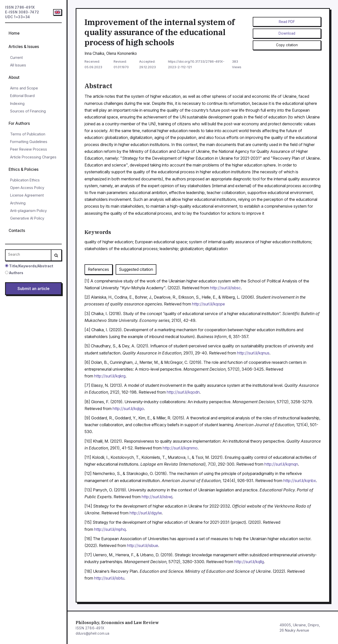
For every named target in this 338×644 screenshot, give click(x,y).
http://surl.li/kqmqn (281, 464)
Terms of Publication (28, 134)
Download (287, 33)
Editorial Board (22, 96)
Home (14, 33)
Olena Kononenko (122, 53)
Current (16, 57)
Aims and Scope (24, 88)
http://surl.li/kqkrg (110, 376)
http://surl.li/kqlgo (128, 409)
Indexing (17, 103)
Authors (14, 273)
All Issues (18, 65)
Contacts (17, 231)
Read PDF (287, 22)
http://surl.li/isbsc (225, 288)
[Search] (56, 255)
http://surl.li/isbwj (157, 497)
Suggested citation (136, 269)
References (98, 269)
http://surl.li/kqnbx (300, 481)
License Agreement (27, 195)
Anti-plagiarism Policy (28, 211)
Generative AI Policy (27, 218)
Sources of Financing (28, 111)
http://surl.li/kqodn (183, 392)
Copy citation (287, 45)
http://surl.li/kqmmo (180, 448)
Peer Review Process (29, 149)
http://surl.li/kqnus (253, 353)
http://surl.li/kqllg (249, 562)
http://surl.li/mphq (110, 529)
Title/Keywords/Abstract (29, 266)
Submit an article (34, 289)
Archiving (18, 203)
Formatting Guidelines (29, 142)
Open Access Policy (27, 188)
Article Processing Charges (33, 157)
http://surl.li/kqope (208, 304)
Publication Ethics (25, 180)
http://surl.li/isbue (143, 545)
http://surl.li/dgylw (146, 513)
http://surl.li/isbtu (109, 578)
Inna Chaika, (95, 53)
